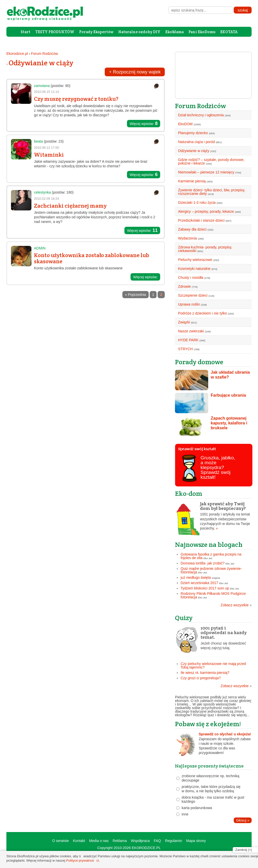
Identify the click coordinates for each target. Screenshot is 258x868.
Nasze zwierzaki (191, 331)
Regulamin (174, 841)
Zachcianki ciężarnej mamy (70, 206)
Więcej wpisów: (144, 123)
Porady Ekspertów (96, 32)
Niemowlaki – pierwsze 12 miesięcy (206, 172)
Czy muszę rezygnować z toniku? (76, 99)
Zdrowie (184, 286)
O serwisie (60, 841)
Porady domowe (199, 362)
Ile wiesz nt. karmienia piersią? (205, 673)
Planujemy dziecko (193, 133)
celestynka (42, 192)
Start (26, 32)
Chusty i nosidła (191, 278)
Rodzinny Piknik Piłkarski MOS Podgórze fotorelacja (213, 595)
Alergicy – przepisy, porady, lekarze (206, 211)
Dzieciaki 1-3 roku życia (197, 203)
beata (38, 141)
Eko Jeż (208, 558)
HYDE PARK (188, 340)
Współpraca (140, 841)
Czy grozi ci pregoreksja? (201, 678)
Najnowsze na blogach (209, 544)
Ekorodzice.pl (17, 54)
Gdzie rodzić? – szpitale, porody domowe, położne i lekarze (211, 161)
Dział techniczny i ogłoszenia (201, 115)
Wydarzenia (187, 238)
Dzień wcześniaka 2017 (199, 583)
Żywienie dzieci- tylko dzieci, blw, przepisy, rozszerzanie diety (212, 192)
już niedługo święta (196, 577)
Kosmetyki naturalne (194, 269)
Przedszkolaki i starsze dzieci (201, 220)
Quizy (184, 618)
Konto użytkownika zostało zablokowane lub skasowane (92, 258)
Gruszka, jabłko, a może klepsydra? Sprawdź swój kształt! (218, 467)
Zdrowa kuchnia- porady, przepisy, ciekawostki (205, 249)
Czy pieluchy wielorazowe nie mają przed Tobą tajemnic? (213, 665)
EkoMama (174, 32)
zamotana (42, 86)
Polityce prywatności (83, 860)
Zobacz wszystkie (236, 605)
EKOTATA (229, 32)
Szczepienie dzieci (193, 295)
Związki (184, 322)
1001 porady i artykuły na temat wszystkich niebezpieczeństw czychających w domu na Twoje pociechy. (213, 516)
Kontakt (79, 841)
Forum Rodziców (45, 54)
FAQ (157, 841)
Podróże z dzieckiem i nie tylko (202, 313)
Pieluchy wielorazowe (195, 260)
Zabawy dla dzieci (192, 229)
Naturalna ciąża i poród (196, 142)
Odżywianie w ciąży (41, 63)
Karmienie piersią (192, 181)
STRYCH (185, 349)
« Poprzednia (136, 295)
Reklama (120, 841)
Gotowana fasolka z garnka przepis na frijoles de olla (211, 556)
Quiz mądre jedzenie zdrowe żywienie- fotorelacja (211, 570)
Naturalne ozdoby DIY (139, 32)
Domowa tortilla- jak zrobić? (203, 563)
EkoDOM (185, 124)
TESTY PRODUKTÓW (55, 32)
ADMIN (40, 248)
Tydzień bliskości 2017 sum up (205, 588)
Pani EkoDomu (202, 32)
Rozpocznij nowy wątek (135, 72)
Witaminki (49, 155)
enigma (216, 578)
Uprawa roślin (189, 304)
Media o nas (99, 841)
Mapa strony (196, 841)
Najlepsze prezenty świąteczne (209, 766)
